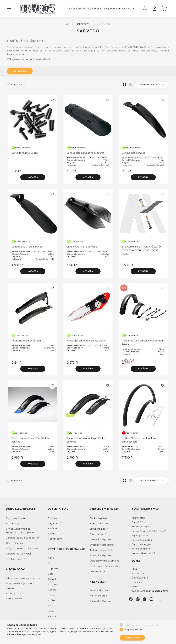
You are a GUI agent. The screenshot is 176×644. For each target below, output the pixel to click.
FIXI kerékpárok (98, 518)
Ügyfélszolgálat (141, 578)
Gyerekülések (139, 522)
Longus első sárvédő (134, 153)
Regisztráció (55, 523)
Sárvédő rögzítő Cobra (25, 153)
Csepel (52, 579)
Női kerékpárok (98, 596)
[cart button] (164, 9)
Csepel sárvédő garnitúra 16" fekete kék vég (32, 440)
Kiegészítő (84, 24)
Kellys (51, 595)
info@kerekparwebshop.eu (119, 9)
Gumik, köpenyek (141, 544)
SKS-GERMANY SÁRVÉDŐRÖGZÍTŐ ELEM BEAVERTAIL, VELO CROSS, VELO (141, 250)
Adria (51, 558)
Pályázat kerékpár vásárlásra (23, 548)
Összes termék (14, 543)
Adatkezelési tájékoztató (20, 583)
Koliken (52, 600)
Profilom (53, 528)
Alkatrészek (138, 518)
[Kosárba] (33, 177)
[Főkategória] (67, 24)
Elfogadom (132, 638)
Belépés (52, 518)
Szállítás (11, 593)
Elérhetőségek (14, 599)
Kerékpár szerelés (16, 559)
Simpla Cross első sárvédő (82, 247)
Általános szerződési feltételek (23, 578)
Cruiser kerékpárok (100, 539)
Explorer (53, 584)
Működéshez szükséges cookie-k (143, 625)
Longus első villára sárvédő (27, 247)
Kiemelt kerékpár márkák (66, 549)
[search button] (145, 9)
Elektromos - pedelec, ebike (105, 566)
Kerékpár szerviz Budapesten (23, 538)
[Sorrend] (152, 85)
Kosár (51, 534)
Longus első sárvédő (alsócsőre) (85, 153)
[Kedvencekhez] (52, 100)
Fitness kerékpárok (100, 555)
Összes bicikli (97, 571)
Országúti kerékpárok (102, 545)
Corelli (51, 574)
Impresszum (139, 573)
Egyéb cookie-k (133, 629)
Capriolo (53, 568)
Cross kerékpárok (100, 534)
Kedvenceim (55, 539)
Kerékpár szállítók (142, 540)
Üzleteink (137, 582)
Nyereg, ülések (140, 535)
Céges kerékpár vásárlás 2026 (150, 591)
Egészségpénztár (16, 518)
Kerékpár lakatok (141, 549)
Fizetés (10, 588)
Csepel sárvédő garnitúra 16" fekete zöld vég (87, 440)
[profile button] (155, 9)
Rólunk (135, 587)
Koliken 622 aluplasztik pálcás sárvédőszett (139, 440)
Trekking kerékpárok (101, 550)
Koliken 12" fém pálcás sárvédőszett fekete (142, 342)
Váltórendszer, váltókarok (146, 553)
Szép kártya (13, 523)
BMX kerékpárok (99, 529)
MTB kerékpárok (99, 523)
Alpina (51, 563)
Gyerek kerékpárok (100, 601)
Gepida (52, 590)
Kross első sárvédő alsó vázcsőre (86, 341)
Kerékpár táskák (141, 527)
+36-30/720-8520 (93, 9)
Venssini (53, 616)
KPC (50, 606)
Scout (51, 611)
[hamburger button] (9, 9)
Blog (134, 569)
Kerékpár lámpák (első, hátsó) (149, 531)
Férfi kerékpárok (99, 590)
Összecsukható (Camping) (105, 561)
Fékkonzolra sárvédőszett (26, 341)
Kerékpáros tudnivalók (19, 554)
